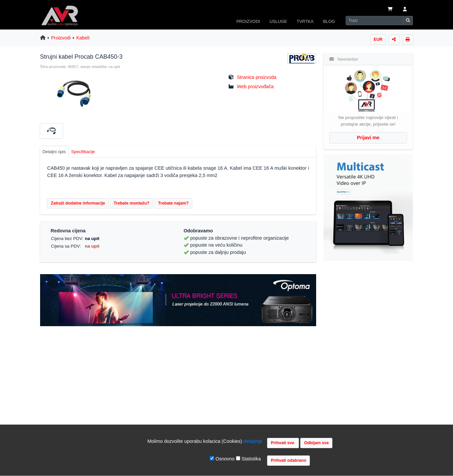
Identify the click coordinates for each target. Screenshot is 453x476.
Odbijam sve (316, 443)
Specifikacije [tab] (83, 152)
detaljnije (253, 441)
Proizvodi (61, 38)
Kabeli (83, 38)
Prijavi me (368, 138)
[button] (404, 10)
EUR (378, 39)
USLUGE (278, 21)
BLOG (329, 21)
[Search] (374, 21)
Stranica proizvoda (257, 77)
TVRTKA (305, 21)
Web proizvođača (255, 87)
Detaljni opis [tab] (54, 152)
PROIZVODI (248, 21)
